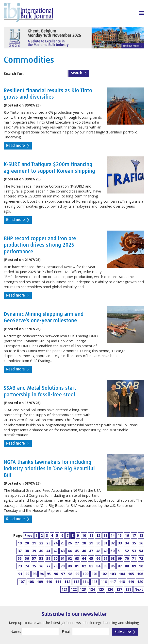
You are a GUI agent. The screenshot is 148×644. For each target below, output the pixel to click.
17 (134, 535)
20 (27, 543)
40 (41, 551)
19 (20, 543)
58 (41, 558)
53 (134, 551)
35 (134, 543)
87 (120, 566)
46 (84, 551)
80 (70, 566)
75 (34, 566)
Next (139, 589)
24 (55, 543)
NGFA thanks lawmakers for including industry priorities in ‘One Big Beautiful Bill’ (49, 469)
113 (76, 582)
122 (74, 589)
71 (134, 558)
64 (84, 558)
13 (105, 535)
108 (31, 582)
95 (49, 574)
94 (42, 574)
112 (67, 582)
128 (128, 589)
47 (91, 551)
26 (70, 543)
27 (77, 543)
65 (91, 558)
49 (105, 551)
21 (34, 543)
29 (91, 543)
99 (77, 574)
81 (77, 566)
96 (56, 574)
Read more (16, 146)
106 (140, 574)
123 (83, 589)
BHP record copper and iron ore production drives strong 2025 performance (40, 245)
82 (84, 566)
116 (104, 582)
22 (41, 543)
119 (131, 582)
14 (113, 535)
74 (27, 566)
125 (101, 589)
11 (91, 535)
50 (113, 551)
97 (63, 574)
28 (84, 543)
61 (63, 558)
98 (70, 574)
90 (141, 566)
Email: (66, 632)
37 (20, 551)
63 (77, 558)
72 (141, 558)
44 (70, 551)
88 (127, 566)
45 (77, 551)
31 (105, 543)
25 (63, 543)
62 (70, 558)
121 (65, 589)
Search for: (14, 74)
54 (141, 551)
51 (120, 551)
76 (41, 566)
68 (113, 558)
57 (34, 558)
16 (127, 535)
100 (85, 574)
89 (134, 566)
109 (40, 582)
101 (95, 574)
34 (127, 543)
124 (92, 589)
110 (49, 582)
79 (63, 566)
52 (127, 551)
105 (131, 574)
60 (55, 558)
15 (120, 535)
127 (119, 589)
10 (84, 535)
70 (127, 558)
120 (140, 582)
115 (95, 582)
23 (48, 543)
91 (20, 574)
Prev (28, 535)
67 (105, 558)
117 (113, 582)
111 (58, 582)
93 (34, 574)
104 (122, 574)
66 (98, 558)
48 (98, 551)
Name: (16, 632)
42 (55, 551)
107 (22, 582)
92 (27, 574)
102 (104, 574)
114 (85, 582)
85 (105, 566)
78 (55, 566)
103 (113, 574)
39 (34, 551)
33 (120, 543)
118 (122, 582)
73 (20, 566)
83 (91, 566)
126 (110, 589)
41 (48, 551)
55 (20, 558)
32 (113, 543)
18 (141, 535)
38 (27, 551)
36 (141, 543)
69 (120, 558)
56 (27, 558)
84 (98, 566)
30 (98, 543)
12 (98, 535)
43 (63, 551)
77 (48, 566)
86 (113, 566)
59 (48, 558)
